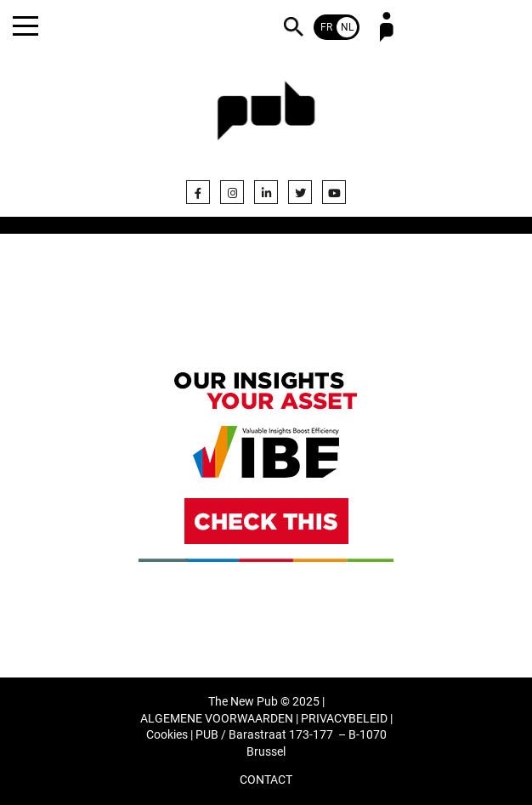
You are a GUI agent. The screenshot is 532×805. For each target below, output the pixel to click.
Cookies (167, 735)
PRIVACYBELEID (344, 719)
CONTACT (266, 780)
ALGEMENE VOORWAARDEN (217, 719)
